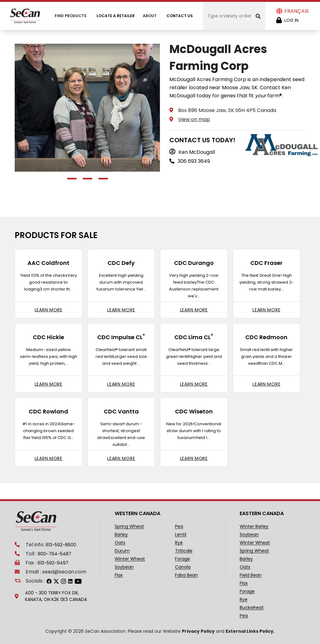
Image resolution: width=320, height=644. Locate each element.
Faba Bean (186, 575)
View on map (194, 119)
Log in (291, 20)
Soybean (124, 567)
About (150, 16)
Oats (120, 543)
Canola (183, 567)
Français (297, 11)
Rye (179, 543)
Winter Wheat (130, 559)
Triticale (184, 551)
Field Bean (251, 575)
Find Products (71, 16)
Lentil (181, 535)
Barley (121, 535)
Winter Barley (254, 527)
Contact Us (180, 16)
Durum (122, 551)
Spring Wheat (129, 527)
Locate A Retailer (116, 16)
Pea (179, 527)
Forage (182, 559)
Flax (119, 575)
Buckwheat (252, 608)
